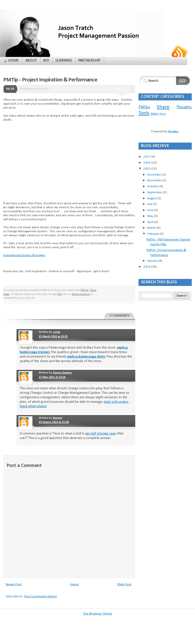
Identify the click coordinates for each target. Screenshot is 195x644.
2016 (147, 163)
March (152, 228)
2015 (147, 169)
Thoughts (184, 107)
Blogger (173, 131)
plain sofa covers (116, 402)
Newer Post (14, 584)
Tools (144, 113)
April (151, 222)
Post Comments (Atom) (41, 596)
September (155, 192)
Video (6, 294)
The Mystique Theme (98, 614)
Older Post (124, 584)
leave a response (81, 294)
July (150, 204)
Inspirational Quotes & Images (24, 255)
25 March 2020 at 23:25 (53, 337)
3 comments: (120, 316)
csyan (57, 332)
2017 (147, 157)
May (151, 216)
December (155, 175)
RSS (59, 294)
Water (163, 114)
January (153, 261)
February (154, 234)
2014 (147, 267)
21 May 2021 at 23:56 (52, 377)
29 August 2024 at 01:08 (54, 422)
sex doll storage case (100, 434)
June (151, 210)
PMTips (84, 290)
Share (93, 290)
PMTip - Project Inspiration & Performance (50, 80)
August (152, 198)
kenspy (58, 418)
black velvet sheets (33, 406)
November (155, 180)
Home (74, 584)
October (153, 186)
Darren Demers (62, 373)
